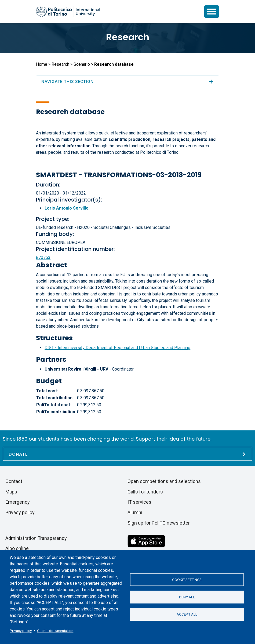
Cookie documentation (55, 631)
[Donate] (127, 454)
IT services (139, 502)
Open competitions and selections (164, 481)
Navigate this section (127, 82)
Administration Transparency (36, 538)
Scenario (82, 64)
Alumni (135, 512)
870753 (43, 257)
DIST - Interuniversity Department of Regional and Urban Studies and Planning (117, 348)
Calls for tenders (145, 492)
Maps (11, 492)
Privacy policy (21, 631)
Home (42, 64)
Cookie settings (187, 580)
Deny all (187, 597)
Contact (14, 481)
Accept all (187, 614)
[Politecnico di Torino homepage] (68, 12)
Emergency (18, 502)
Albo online (17, 548)
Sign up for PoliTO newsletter (159, 523)
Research (128, 37)
